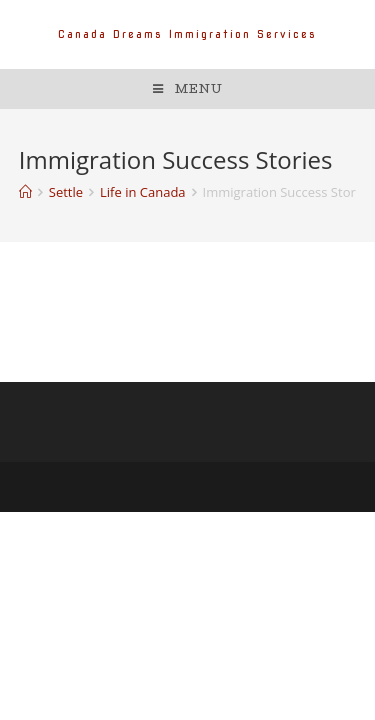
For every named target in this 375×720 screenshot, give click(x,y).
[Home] (25, 192)
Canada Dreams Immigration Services (187, 34)
